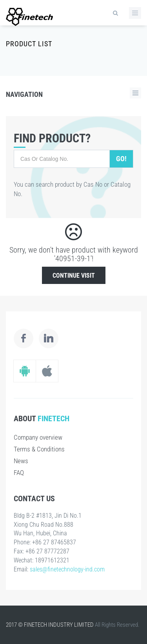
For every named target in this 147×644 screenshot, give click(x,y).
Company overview (38, 437)
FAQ (19, 473)
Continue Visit (74, 276)
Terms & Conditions (39, 449)
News (21, 461)
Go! (121, 159)
